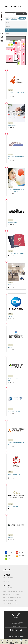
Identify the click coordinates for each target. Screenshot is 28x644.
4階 (8, 30)
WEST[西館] (14, 18)
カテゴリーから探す (10, 14)
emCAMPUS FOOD (11, 601)
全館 (7, 18)
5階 (8, 34)
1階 (8, 23)
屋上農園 (9, 588)
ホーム (6, 2)
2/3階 (8, 26)
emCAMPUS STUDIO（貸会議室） (15, 591)
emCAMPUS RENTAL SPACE (14, 598)
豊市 (8, 581)
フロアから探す (21, 14)
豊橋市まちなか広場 (11, 604)
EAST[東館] (22, 18)
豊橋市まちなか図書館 (12, 594)
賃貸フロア (9, 578)
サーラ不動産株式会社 (16, 624)
